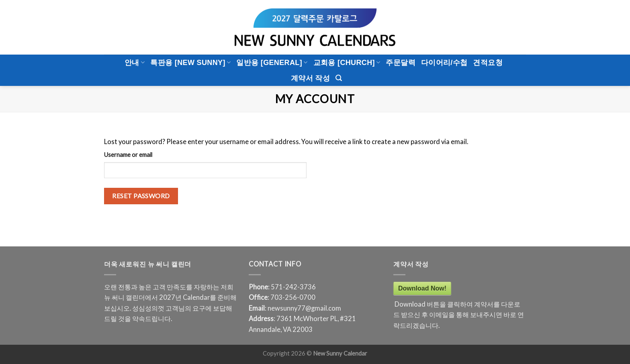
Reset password (141, 196)
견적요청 (488, 63)
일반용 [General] (272, 63)
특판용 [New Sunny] (190, 63)
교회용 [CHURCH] (347, 63)
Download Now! (422, 288)
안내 (135, 63)
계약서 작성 (310, 78)
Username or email (128, 155)
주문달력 (400, 63)
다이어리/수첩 (444, 63)
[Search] (339, 78)
